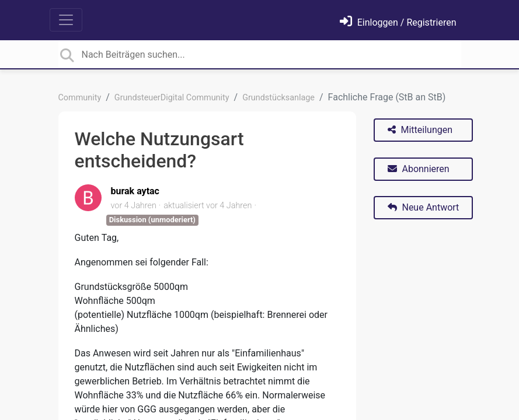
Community (80, 98)
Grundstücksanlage (278, 98)
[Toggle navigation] (66, 20)
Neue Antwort (424, 207)
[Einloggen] (398, 22)
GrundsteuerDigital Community (172, 98)
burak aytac (135, 191)
